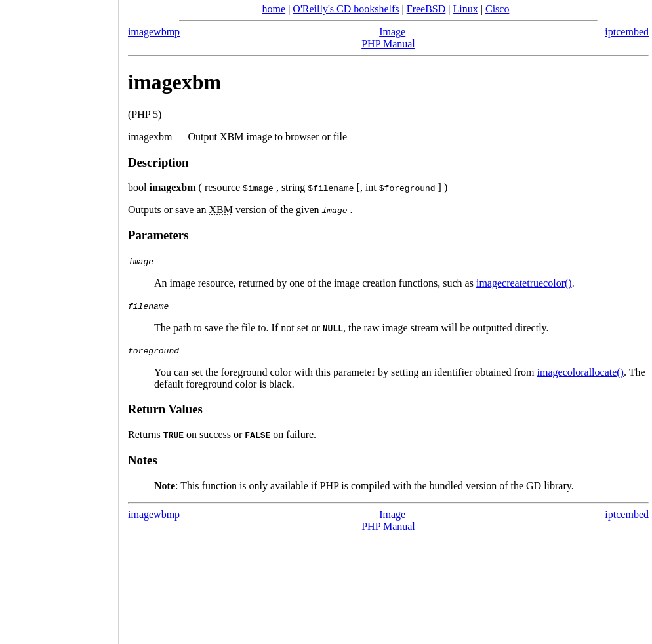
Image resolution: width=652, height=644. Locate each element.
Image (392, 32)
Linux (466, 9)
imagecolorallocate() (581, 372)
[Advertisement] (59, 317)
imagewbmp (154, 32)
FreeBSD (426, 9)
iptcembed (627, 32)
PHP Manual (388, 44)
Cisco (497, 9)
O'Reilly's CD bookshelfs (346, 9)
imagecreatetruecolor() (524, 283)
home (274, 9)
